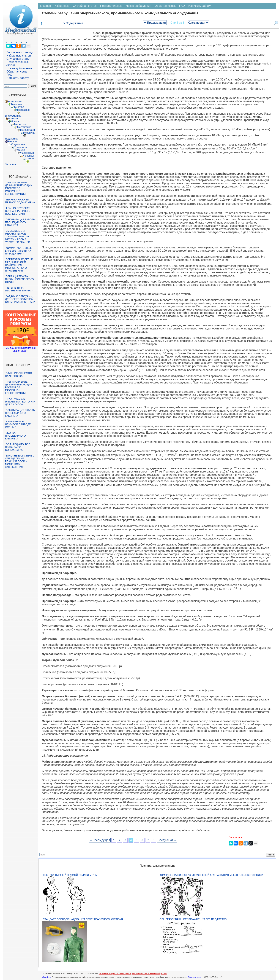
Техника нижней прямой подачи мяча (70, 875)
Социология (18, 144)
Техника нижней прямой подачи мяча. (20, 201)
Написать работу (18, 78)
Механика (29, 133)
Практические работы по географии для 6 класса (20, 402)
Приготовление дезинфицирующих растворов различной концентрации (19, 188)
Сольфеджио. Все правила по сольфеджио (18, 447)
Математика (24, 127)
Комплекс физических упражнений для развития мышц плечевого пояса (211, 875)
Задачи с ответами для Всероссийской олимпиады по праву (20, 299)
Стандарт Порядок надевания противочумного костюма (83, 919)
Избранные (62, 6)
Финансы (28, 156)
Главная (46, 6)
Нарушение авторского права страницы (115, 974)
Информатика (13, 116)
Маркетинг (20, 124)
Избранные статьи (19, 56)
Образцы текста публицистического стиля (19, 279)
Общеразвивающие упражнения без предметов (193, 919)
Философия (27, 153)
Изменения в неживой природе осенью (18, 424)
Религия (13, 141)
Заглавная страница (20, 52)
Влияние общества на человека (19, 375)
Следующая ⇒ (198, 23)
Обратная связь (17, 72)
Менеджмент (28, 130)
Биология (17, 104)
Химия (30, 159)
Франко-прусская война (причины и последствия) (18, 211)
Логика (15, 121)
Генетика (19, 107)
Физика (21, 150)
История (13, 119)
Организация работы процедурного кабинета (20, 222)
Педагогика (12, 139)
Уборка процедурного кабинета (15, 436)
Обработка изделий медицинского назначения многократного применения (19, 265)
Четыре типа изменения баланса (19, 289)
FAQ (9, 75)
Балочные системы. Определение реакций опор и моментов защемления (20, 461)
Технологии (21, 147)
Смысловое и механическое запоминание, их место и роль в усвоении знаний (18, 237)
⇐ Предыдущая (155, 23)
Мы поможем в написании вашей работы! (150, 974)
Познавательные (111, 6)
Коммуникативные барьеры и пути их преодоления (18, 251)
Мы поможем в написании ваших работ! (20, 349)
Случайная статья (18, 59)
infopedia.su (47, 977)
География (23, 110)
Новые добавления (19, 68)
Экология (10, 164)
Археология (15, 101)
